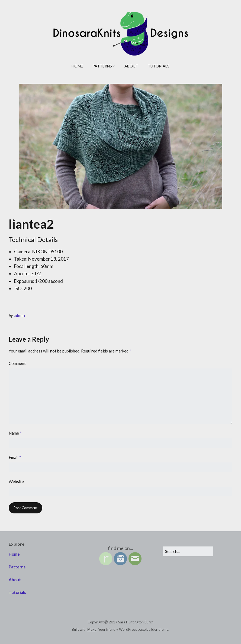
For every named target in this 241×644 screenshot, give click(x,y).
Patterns (102, 66)
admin (19, 315)
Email (15, 457)
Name (15, 433)
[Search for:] (188, 551)
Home (77, 66)
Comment (17, 363)
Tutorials (159, 66)
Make (92, 629)
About (131, 66)
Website (16, 481)
